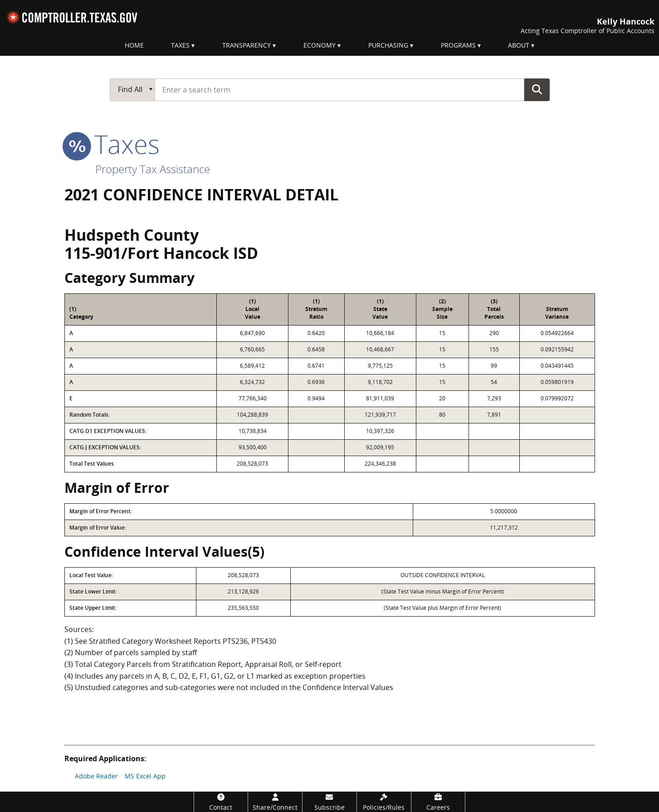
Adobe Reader (96, 776)
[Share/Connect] (275, 802)
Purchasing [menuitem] (388, 45)
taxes (112, 144)
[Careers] (438, 802)
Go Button (537, 89)
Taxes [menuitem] (180, 45)
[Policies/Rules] (384, 802)
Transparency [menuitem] (247, 45)
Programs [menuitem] (458, 45)
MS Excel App (145, 776)
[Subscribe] (329, 802)
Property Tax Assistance (153, 169)
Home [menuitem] (134, 45)
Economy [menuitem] (320, 45)
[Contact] (221, 802)
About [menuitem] (519, 45)
